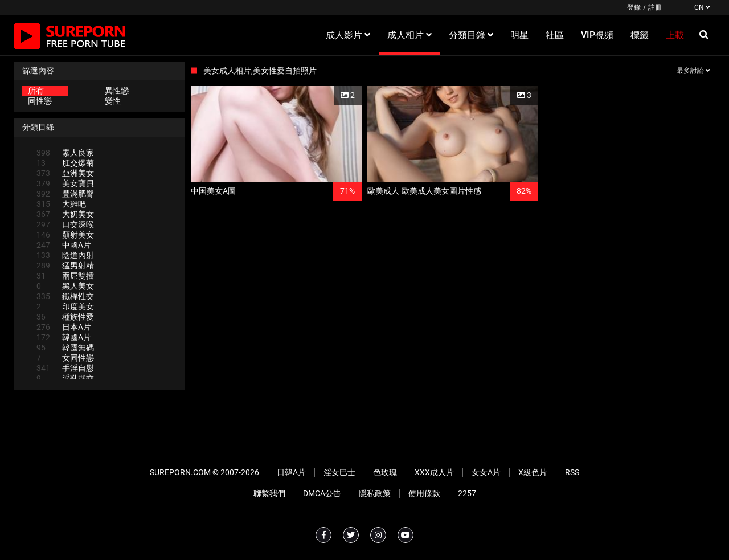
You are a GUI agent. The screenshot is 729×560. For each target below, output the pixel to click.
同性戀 (40, 101)
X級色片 (533, 472)
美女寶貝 (65, 183)
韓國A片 (64, 337)
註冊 (655, 7)
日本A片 (64, 327)
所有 (36, 91)
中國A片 (64, 245)
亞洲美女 (65, 173)
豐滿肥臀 (65, 194)
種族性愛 (65, 317)
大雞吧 (61, 204)
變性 (113, 101)
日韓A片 (291, 472)
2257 (467, 493)
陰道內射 (65, 255)
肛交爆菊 (65, 163)
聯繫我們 (269, 493)
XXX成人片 (434, 472)
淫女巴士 (339, 472)
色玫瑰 (385, 472)
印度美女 (65, 306)
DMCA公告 (322, 493)
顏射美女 (65, 235)
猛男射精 (65, 265)
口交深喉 (65, 224)
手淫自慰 (65, 368)
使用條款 (424, 493)
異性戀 (117, 91)
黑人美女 (65, 286)
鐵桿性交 (65, 296)
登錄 (634, 7)
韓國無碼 (65, 348)
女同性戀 (65, 358)
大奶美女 (65, 214)
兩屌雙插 (65, 276)
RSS (572, 472)
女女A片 (486, 472)
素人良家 (65, 153)
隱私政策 (375, 493)
